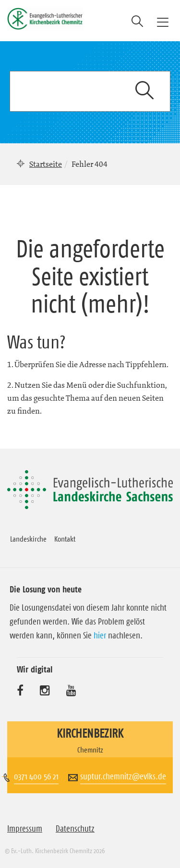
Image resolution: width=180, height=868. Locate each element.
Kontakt (65, 539)
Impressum (25, 829)
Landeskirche (28, 539)
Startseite (46, 164)
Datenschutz (75, 829)
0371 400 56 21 (36, 776)
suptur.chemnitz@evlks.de (123, 776)
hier (100, 636)
